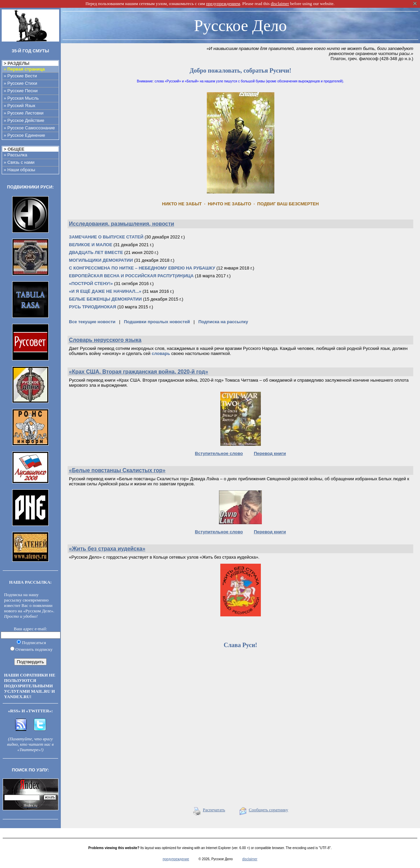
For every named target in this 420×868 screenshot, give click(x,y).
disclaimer (250, 859)
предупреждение (176, 859)
